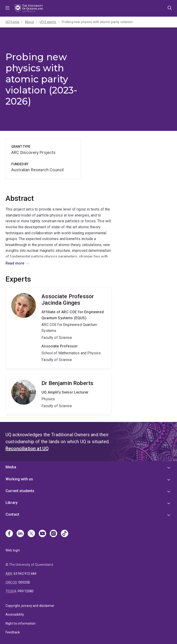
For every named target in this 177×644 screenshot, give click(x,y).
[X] (31, 534)
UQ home (12, 22)
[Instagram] (53, 534)
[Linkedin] (20, 534)
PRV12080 (26, 591)
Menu (7, 8)
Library (12, 503)
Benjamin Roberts (58, 394)
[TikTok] (65, 534)
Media (11, 467)
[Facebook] (9, 534)
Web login (13, 550)
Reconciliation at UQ (27, 448)
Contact (12, 514)
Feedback (13, 632)
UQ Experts (48, 22)
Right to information (21, 623)
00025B (24, 582)
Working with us (19, 479)
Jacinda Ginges (58, 328)
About (29, 22)
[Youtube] (42, 534)
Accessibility (15, 614)
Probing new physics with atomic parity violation (97, 22)
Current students (20, 491)
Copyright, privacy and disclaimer (30, 606)
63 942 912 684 (25, 574)
